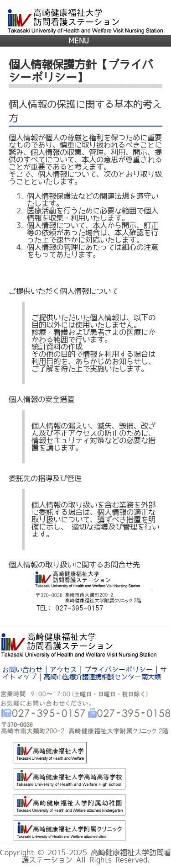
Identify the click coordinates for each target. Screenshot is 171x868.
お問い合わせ (22, 670)
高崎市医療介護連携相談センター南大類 (102, 677)
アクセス (63, 670)
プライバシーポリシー (119, 670)
